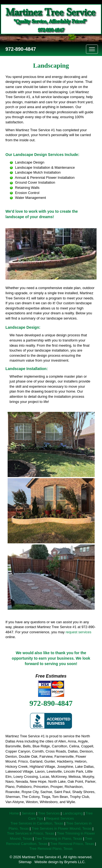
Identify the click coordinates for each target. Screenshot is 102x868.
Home (14, 813)
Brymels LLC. (75, 862)
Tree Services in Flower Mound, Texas (61, 828)
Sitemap (25, 862)
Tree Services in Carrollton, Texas (37, 823)
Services (29, 813)
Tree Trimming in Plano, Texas (58, 839)
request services (78, 632)
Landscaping (73, 813)
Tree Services (49, 813)
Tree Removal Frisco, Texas (72, 844)
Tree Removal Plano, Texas (51, 849)
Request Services (60, 818)
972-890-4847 (20, 49)
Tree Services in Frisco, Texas (31, 833)
